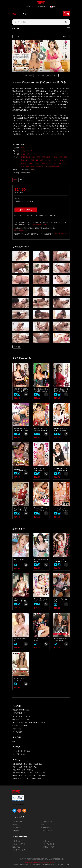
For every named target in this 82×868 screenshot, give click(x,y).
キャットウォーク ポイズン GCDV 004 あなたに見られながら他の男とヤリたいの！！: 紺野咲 (41, 600)
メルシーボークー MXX (29, 154)
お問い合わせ (48, 841)
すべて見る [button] (17, 347)
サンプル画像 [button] (29, 75)
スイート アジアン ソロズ (21, 560)
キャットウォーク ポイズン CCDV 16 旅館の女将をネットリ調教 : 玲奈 (61, 509)
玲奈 (23, 148)
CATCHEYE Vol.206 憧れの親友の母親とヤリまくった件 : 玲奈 (61, 390)
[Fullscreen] (67, 70)
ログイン (29, 7)
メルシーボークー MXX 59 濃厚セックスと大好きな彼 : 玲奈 (41, 469)
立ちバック (62, 163)
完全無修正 (46, 157)
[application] (41, 56)
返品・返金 (16, 847)
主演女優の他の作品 (22, 358)
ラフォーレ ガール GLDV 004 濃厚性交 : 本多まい (20, 600)
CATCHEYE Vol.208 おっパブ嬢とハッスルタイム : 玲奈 (41, 390)
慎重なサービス (49, 847)
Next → (65, 37)
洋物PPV (44, 825)
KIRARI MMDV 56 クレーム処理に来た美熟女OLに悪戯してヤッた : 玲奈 (61, 469)
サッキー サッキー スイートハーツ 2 (61, 640)
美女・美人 (25, 160)
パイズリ (49, 160)
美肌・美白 (25, 166)
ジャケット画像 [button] (40, 75)
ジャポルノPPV (46, 822)
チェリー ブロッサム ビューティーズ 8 (61, 600)
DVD (14, 14)
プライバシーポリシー (20, 850)
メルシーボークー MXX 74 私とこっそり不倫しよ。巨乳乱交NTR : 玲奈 (21, 469)
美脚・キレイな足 (37, 166)
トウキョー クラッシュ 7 (20, 640)
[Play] (41, 56)
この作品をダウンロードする (46, 216)
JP (53, 7)
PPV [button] (21, 180)
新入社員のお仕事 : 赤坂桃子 (41, 560)
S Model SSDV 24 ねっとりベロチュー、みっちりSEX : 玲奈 (41, 509)
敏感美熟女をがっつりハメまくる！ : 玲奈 (21, 429)
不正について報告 (19, 844)
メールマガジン (47, 830)
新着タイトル (19, 529)
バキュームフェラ (60, 160)
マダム (55, 157)
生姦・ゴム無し (35, 163)
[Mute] (63, 70)
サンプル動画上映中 (52, 166)
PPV (24, 14)
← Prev (17, 37)
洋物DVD (15, 825)
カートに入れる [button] (26, 210)
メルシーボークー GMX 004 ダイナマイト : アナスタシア (61, 560)
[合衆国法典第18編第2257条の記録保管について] (41, 863)
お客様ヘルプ (42, 7)
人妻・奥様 (63, 157)
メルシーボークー (27, 151)
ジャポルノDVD (18, 822)
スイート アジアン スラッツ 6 (41, 640)
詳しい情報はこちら (40, 224)
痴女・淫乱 (36, 157)
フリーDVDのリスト (61, 234)
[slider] (35, 70)
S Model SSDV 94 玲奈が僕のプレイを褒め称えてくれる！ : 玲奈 (41, 430)
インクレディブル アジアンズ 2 (20, 679)
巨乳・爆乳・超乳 (37, 160)
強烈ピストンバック (49, 163)
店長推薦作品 (26, 157)
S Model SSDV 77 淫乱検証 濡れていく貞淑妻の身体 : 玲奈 (61, 430)
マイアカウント (49, 844)
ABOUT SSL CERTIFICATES (18, 805)
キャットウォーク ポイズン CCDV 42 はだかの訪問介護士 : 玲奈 (21, 509)
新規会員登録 (46, 828)
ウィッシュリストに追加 (24, 216)
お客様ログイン (18, 828)
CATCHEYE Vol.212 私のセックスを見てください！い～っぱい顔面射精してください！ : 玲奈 (21, 390)
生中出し (24, 163)
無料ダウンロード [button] (52, 75)
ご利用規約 (16, 830)
